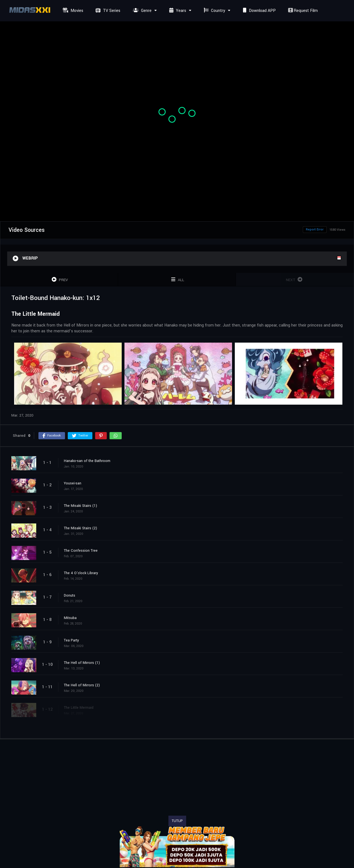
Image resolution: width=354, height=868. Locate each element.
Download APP (259, 11)
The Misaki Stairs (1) (80, 506)
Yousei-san (73, 483)
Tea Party (71, 640)
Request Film (302, 11)
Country (214, 11)
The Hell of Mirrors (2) (82, 685)
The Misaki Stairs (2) (80, 528)
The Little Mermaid (79, 708)
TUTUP (177, 821)
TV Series (107, 11)
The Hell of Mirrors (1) (82, 663)
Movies (72, 11)
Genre (141, 11)
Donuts (70, 595)
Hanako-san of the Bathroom (87, 461)
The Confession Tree (81, 551)
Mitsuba (70, 618)
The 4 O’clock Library (81, 573)
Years (177, 11)
